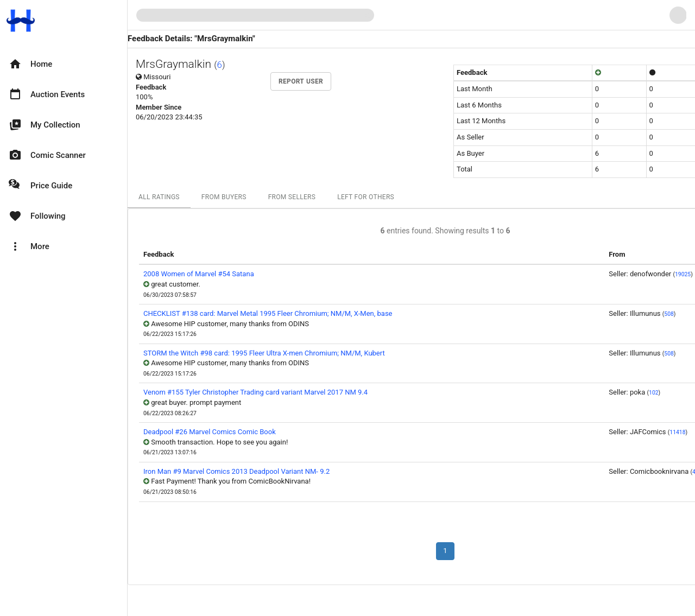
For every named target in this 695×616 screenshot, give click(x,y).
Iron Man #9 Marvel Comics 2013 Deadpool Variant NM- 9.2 (236, 471)
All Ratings (159, 197)
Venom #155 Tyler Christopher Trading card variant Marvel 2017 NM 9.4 (255, 392)
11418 (677, 432)
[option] (64, 64)
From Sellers (292, 197)
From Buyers (224, 197)
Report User (301, 81)
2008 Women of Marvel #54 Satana (199, 274)
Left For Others (366, 197)
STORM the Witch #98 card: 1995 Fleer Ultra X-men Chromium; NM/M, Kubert (264, 353)
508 (669, 314)
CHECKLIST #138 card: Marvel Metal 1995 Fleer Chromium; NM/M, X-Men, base (268, 313)
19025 (683, 274)
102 (654, 393)
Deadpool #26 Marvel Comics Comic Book (210, 432)
